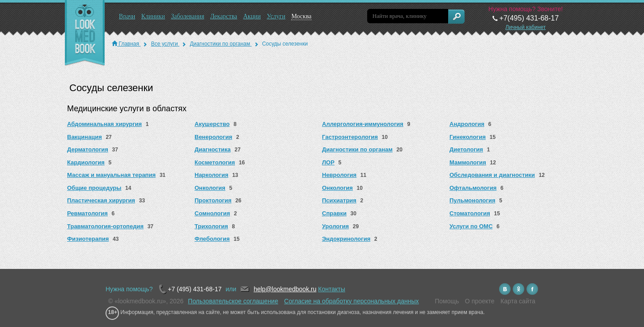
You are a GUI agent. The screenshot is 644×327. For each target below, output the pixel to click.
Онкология (210, 188)
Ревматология (87, 213)
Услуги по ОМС (471, 226)
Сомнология (212, 213)
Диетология (466, 149)
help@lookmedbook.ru (285, 289)
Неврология (339, 175)
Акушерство (212, 124)
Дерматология (88, 149)
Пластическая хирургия (101, 200)
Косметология (215, 162)
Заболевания (187, 16)
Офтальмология (473, 188)
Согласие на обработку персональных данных (351, 301)
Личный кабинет (525, 27)
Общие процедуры (94, 188)
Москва (301, 16)
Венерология (213, 137)
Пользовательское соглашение (233, 301)
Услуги (276, 16)
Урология (335, 226)
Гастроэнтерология (350, 137)
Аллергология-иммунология (363, 124)
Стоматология (470, 213)
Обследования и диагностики (492, 175)
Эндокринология (346, 239)
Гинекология (468, 137)
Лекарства (224, 16)
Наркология (212, 175)
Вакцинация (85, 137)
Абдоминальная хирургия (104, 124)
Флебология (212, 239)
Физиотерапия (88, 239)
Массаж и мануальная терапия (111, 175)
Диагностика (213, 149)
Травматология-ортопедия (105, 226)
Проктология (213, 200)
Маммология (468, 162)
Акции (252, 16)
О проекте (480, 301)
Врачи (127, 16)
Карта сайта (518, 301)
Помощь (447, 301)
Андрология (467, 124)
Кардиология (86, 162)
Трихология (211, 226)
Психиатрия (339, 200)
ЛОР (328, 162)
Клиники (153, 16)
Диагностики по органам (357, 149)
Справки (334, 213)
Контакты (331, 289)
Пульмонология (472, 200)
